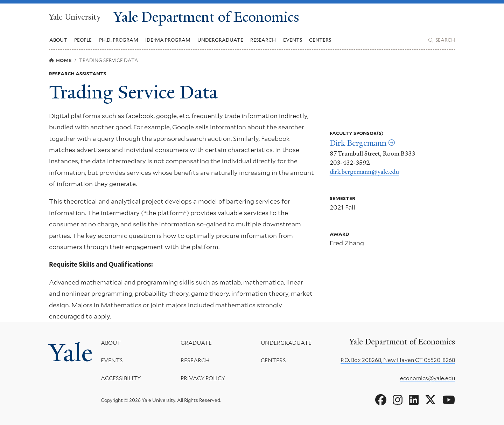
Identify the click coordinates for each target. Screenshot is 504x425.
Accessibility (121, 378)
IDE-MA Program (168, 40)
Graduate (196, 343)
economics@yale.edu (428, 378)
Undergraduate (286, 343)
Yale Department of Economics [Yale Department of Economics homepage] (206, 17)
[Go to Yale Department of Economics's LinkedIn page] (414, 400)
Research (195, 360)
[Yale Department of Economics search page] (442, 40)
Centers (320, 40)
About (111, 343)
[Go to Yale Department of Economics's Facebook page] (381, 400)
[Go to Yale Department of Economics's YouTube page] (449, 400)
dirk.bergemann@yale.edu (364, 172)
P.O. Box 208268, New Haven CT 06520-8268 (398, 360)
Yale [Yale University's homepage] (71, 353)
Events (293, 40)
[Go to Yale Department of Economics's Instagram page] (398, 400)
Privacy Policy (203, 378)
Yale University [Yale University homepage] (75, 17)
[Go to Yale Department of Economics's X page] (430, 400)
